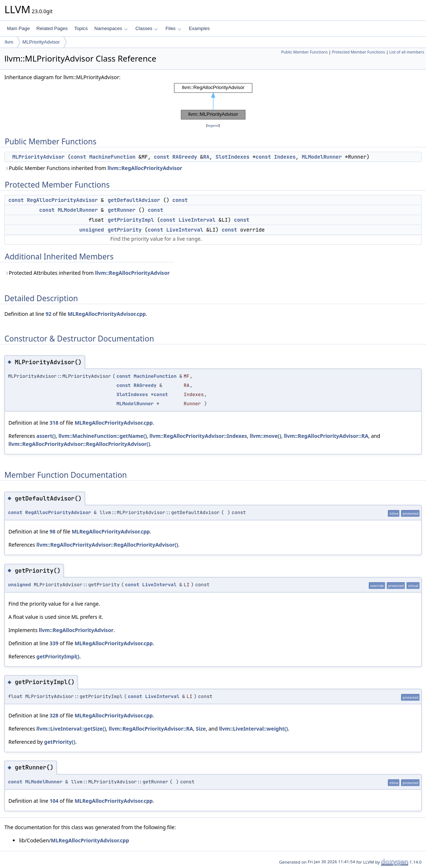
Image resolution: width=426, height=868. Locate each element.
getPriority (125, 230)
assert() (46, 436)
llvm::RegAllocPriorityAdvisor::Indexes (198, 436)
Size (201, 729)
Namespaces (111, 28)
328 (54, 715)
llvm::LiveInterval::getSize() (71, 729)
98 (52, 531)
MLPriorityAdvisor (41, 42)
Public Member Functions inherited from (93, 168)
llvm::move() (265, 436)
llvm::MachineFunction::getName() (102, 436)
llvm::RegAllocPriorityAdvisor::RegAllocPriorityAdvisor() (79, 444)
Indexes (285, 157)
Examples (199, 28)
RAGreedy (185, 157)
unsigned (91, 230)
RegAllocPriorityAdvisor (62, 200)
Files (173, 28)
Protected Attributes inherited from (87, 273)
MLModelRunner (322, 157)
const (78, 157)
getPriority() (60, 742)
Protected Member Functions (358, 52)
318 (54, 423)
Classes (147, 28)
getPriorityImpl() (58, 656)
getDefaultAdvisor (134, 200)
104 (54, 801)
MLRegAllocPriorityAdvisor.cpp (106, 314)
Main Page (18, 28)
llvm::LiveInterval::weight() (253, 729)
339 (54, 643)
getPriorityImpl (131, 220)
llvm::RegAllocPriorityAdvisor (145, 168)
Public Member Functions (304, 52)
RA (206, 157)
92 (48, 314)
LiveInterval (197, 220)
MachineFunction (112, 157)
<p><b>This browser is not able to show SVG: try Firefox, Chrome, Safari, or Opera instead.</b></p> (213, 101)
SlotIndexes (232, 157)
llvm (9, 42)
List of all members (407, 52)
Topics (81, 28)
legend (213, 125)
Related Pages (52, 28)
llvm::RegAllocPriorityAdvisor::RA (326, 436)
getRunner (122, 210)
